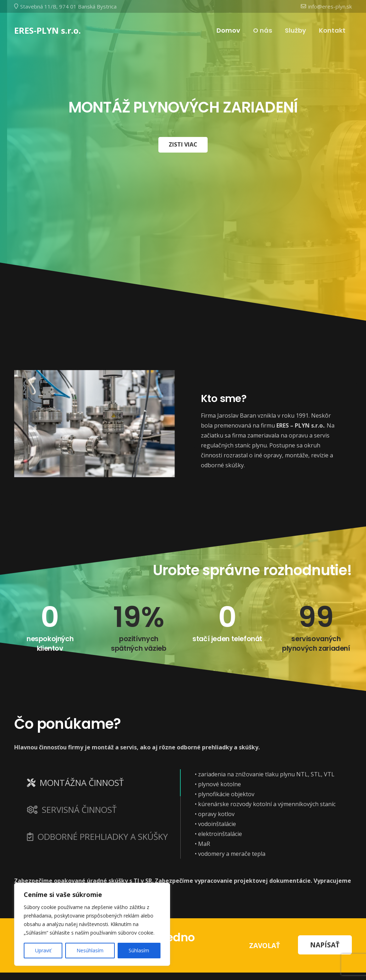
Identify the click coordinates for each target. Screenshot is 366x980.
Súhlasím (139, 950)
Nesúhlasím (90, 950)
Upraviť (43, 950)
